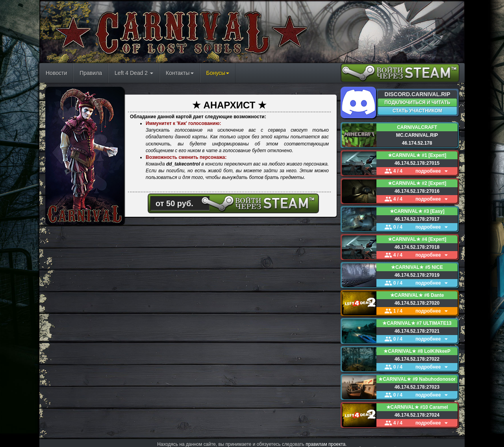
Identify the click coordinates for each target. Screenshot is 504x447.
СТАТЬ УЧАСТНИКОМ (417, 111)
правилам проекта (325, 437)
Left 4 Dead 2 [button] (134, 73)
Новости (56, 73)
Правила (91, 73)
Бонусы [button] (218, 73)
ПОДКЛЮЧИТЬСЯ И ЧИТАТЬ (417, 102)
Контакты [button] (180, 73)
